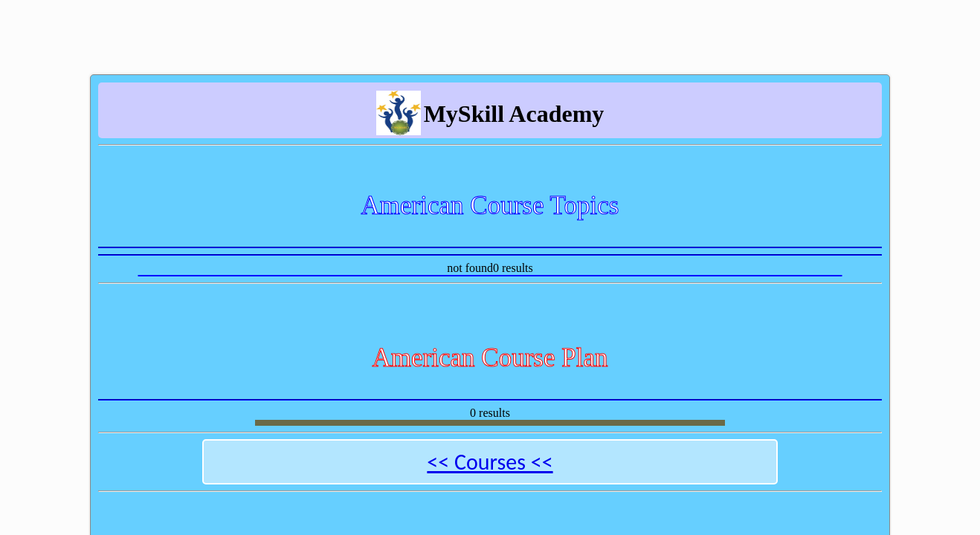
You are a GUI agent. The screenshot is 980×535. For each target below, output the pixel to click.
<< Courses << (490, 462)
